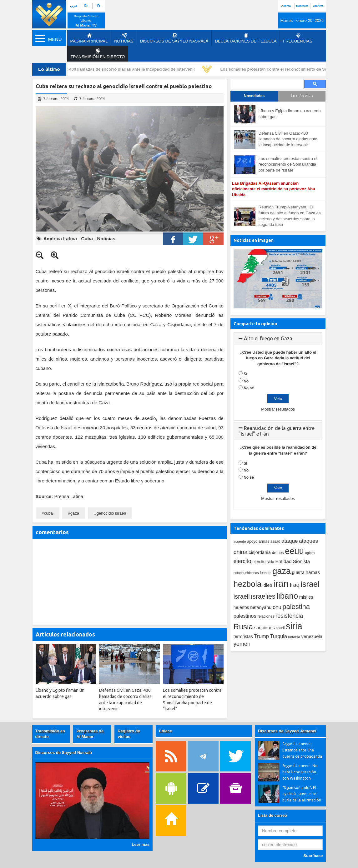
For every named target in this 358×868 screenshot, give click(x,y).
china (241, 552)
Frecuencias (297, 38)
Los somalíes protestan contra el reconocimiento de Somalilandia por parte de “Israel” (288, 164)
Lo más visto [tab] (302, 96)
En (86, 6)
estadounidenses (246, 573)
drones (278, 553)
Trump (261, 636)
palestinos (245, 616)
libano (287, 596)
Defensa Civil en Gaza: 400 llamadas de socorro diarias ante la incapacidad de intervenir (112, 69)
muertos (241, 608)
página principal (89, 38)
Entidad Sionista (293, 561)
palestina (296, 607)
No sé (249, 388)
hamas (313, 572)
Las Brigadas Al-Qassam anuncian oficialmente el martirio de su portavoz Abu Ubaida (274, 189)
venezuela (312, 636)
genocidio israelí (111, 513)
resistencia (289, 616)
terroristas (243, 636)
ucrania (294, 637)
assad (275, 541)
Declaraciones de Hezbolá (246, 38)
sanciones (265, 628)
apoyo (252, 541)
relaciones (266, 616)
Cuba (87, 239)
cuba (48, 513)
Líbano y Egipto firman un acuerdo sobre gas (290, 114)
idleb (267, 585)
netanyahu (261, 607)
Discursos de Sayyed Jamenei (287, 731)
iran (281, 584)
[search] (266, 84)
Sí (245, 374)
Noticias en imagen (254, 240)
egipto (310, 553)
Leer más (141, 844)
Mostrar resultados (278, 409)
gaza (75, 513)
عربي (74, 6)
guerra (298, 572)
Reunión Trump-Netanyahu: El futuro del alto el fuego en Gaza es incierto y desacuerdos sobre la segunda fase (290, 216)
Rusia (243, 627)
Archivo (318, 6)
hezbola (247, 584)
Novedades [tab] (254, 96)
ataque (290, 541)
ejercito (242, 561)
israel (310, 584)
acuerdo (240, 541)
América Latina (60, 239)
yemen (242, 644)
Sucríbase (313, 856)
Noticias (124, 38)
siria (294, 626)
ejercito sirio (263, 562)
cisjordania (260, 552)
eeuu (294, 551)
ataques (308, 541)
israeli (242, 596)
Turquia (279, 636)
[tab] (278, 339)
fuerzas (266, 573)
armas (264, 541)
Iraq (295, 585)
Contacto (302, 6)
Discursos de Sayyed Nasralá (174, 38)
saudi (280, 628)
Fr (99, 6)
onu (277, 607)
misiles (306, 597)
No (246, 381)
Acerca (286, 6)
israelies (263, 596)
